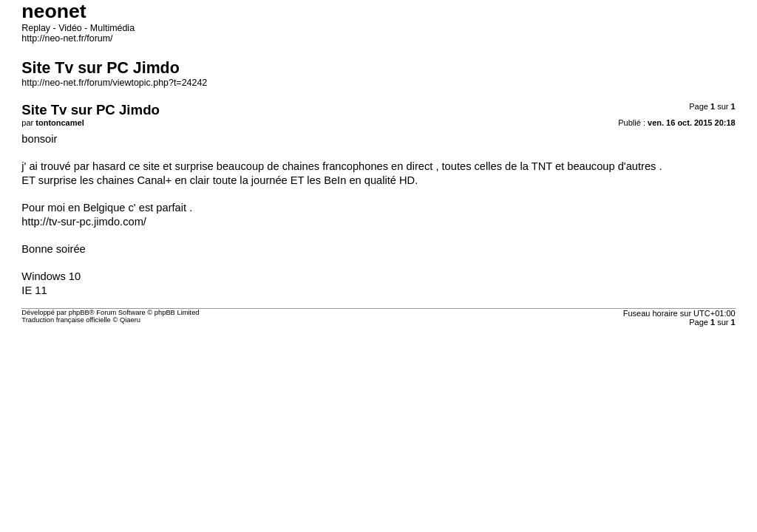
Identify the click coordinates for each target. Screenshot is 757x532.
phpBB (95, 461)
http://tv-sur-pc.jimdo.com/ (70, 330)
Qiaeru (180, 487)
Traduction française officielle (77, 487)
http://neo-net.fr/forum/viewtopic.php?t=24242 (117, 141)
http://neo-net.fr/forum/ (61, 79)
